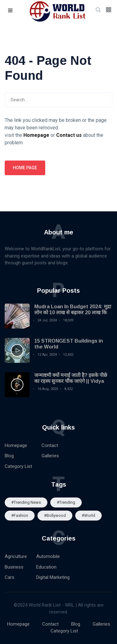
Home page (25, 168)
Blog (9, 456)
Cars (10, 577)
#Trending (66, 502)
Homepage (16, 445)
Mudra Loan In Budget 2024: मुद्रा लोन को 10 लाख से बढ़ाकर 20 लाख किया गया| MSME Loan (73, 312)
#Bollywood (55, 515)
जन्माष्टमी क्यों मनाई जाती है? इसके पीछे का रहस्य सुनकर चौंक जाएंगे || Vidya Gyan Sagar (71, 381)
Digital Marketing (53, 577)
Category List (18, 466)
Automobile (48, 556)
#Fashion (20, 515)
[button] (11, 11)
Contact (50, 445)
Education (46, 567)
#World (88, 515)
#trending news (26, 502)
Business (14, 567)
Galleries (50, 456)
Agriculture (16, 556)
